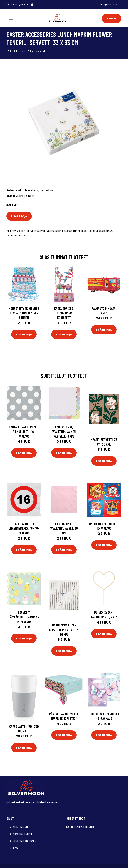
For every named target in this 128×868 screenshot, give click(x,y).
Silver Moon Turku (25, 841)
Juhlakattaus (18, 51)
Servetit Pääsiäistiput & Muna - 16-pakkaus (24, 617)
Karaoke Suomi (22, 834)
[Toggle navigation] (11, 18)
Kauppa (112, 18)
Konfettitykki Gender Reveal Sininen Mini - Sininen (24, 313)
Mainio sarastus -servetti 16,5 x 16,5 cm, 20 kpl (64, 630)
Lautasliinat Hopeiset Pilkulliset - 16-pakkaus (24, 432)
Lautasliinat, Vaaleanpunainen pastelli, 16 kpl (64, 432)
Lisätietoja (19, 216)
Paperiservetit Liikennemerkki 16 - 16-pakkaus (24, 528)
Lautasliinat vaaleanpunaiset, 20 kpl (64, 528)
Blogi (16, 848)
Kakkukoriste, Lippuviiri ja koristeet (64, 313)
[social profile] (32, 5)
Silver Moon (20, 827)
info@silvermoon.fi (110, 4)
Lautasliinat (38, 51)
